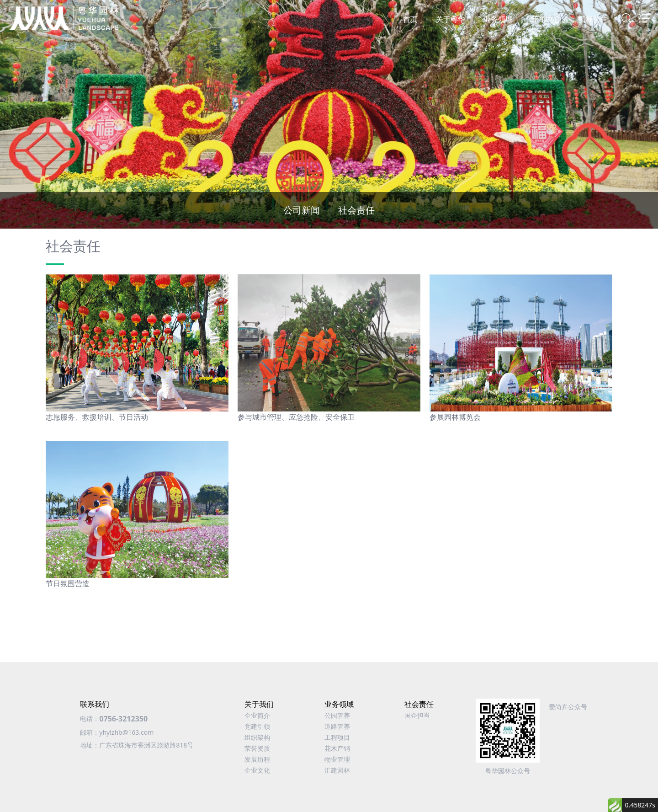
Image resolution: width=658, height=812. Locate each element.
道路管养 (337, 726)
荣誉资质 (257, 748)
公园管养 (337, 715)
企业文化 (257, 770)
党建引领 (257, 726)
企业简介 (257, 715)
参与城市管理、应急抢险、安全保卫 (296, 417)
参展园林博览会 (455, 417)
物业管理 (337, 759)
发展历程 (257, 759)
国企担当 (417, 715)
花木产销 (337, 748)
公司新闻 (302, 210)
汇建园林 (337, 770)
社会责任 (356, 210)
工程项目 (337, 737)
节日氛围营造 (68, 583)
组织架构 (257, 737)
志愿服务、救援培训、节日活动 (97, 417)
